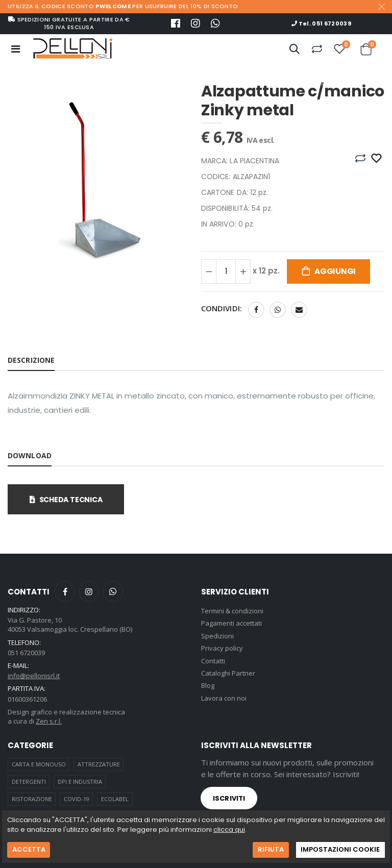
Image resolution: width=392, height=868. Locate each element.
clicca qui (229, 829)
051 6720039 (26, 653)
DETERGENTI (29, 782)
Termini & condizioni (232, 611)
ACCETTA (29, 849)
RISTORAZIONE (32, 799)
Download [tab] (30, 455)
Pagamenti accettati (231, 623)
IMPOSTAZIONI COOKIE (340, 849)
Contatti (213, 661)
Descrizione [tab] (31, 360)
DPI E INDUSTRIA (80, 782)
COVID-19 (77, 799)
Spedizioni (217, 636)
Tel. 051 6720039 (321, 23)
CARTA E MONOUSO (39, 764)
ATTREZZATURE (99, 764)
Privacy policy (222, 648)
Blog (208, 685)
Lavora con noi (224, 698)
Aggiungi (335, 271)
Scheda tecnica (66, 500)
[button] (295, 50)
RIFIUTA (271, 849)
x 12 (266, 271)
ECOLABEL (115, 799)
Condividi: (222, 308)
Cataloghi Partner (228, 673)
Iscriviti (229, 798)
